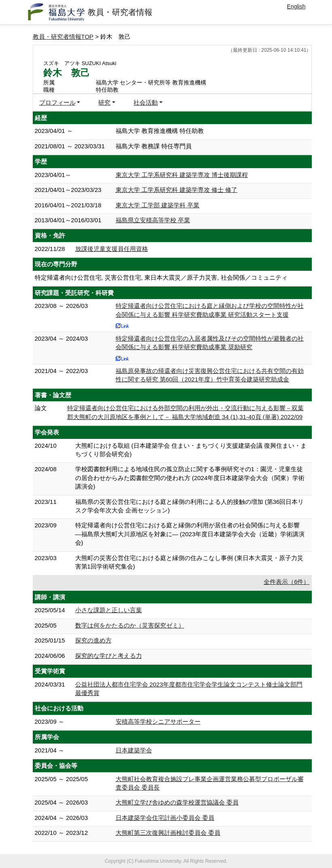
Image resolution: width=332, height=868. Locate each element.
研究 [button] (104, 102)
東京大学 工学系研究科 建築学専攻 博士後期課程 (182, 175)
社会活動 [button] (146, 102)
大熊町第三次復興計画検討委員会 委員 (168, 833)
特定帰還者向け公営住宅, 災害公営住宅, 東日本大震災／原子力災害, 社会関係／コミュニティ (161, 277)
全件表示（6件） (287, 582)
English (296, 6)
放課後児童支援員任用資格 (112, 249)
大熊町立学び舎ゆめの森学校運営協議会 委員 (177, 802)
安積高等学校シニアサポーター (158, 722)
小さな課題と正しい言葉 (109, 610)
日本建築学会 (134, 750)
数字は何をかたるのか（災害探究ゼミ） (130, 625)
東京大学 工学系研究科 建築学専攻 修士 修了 (177, 190)
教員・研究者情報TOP (63, 37)
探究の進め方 (93, 640)
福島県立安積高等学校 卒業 (153, 220)
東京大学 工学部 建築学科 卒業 (158, 205)
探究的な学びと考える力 (109, 656)
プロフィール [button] (57, 102)
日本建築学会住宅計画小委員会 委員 (165, 818)
